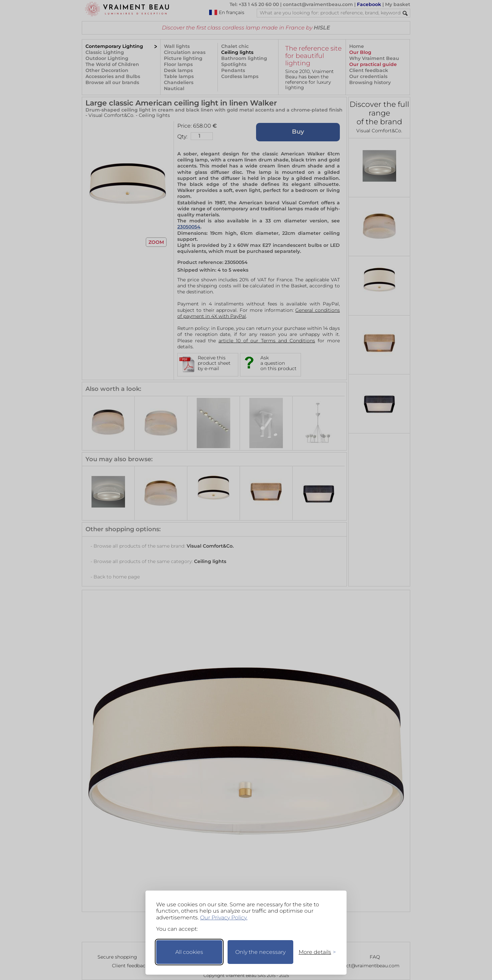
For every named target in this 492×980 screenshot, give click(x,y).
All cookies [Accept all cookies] (189, 952)
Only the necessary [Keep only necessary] (260, 952)
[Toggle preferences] (314, 952)
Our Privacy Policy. (224, 918)
